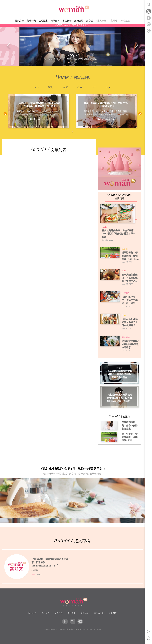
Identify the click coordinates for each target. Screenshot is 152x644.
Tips (108, 87)
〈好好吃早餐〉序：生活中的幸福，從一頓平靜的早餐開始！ (130, 300)
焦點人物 (120, 392)
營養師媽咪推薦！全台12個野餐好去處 (130, 426)
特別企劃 (126, 21)
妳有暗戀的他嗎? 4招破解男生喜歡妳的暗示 (130, 344)
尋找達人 (46, 613)
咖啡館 (120, 368)
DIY (94, 87)
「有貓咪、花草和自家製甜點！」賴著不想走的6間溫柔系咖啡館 (120, 374)
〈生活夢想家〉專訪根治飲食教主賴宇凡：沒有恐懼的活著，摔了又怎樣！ (120, 398)
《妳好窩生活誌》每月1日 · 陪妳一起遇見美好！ (73, 472)
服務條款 (85, 613)
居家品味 (19, 21)
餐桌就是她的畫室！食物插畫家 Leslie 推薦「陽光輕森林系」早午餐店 (119, 234)
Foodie (104, 227)
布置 (66, 87)
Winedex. (62, 629)
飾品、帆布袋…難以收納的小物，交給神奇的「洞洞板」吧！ (106, 104)
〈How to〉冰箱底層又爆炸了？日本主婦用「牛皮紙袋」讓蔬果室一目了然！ (39, 104)
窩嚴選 (114, 21)
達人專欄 (102, 21)
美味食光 (31, 21)
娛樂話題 (79, 21)
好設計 (51, 87)
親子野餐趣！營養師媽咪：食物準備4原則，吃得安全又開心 (130, 256)
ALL (37, 87)
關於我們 (32, 613)
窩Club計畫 (99, 613)
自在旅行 (67, 21)
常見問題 (113, 613)
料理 (124, 271)
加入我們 (59, 613)
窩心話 (90, 21)
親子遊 (125, 249)
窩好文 (33, 119)
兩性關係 (126, 337)
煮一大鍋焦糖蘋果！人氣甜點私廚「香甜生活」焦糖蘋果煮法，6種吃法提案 (130, 278)
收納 (80, 87)
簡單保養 (55, 21)
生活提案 (43, 21)
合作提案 (72, 613)
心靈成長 (126, 293)
